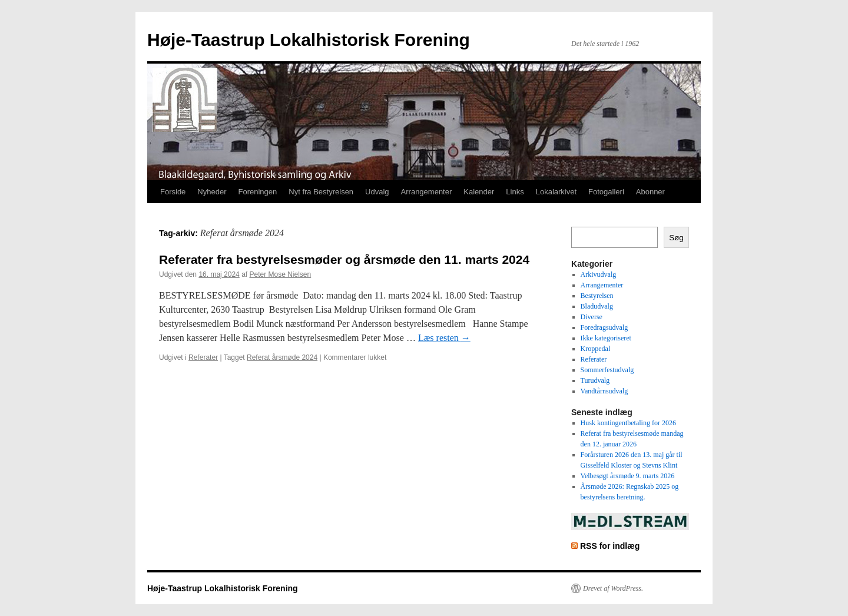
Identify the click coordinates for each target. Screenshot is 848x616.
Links (515, 192)
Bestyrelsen (597, 296)
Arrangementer (427, 192)
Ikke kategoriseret (606, 338)
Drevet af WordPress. (613, 588)
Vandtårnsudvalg (604, 391)
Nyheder (212, 192)
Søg (676, 238)
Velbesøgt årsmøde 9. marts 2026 (628, 476)
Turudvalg (595, 380)
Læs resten (444, 338)
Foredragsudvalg (604, 327)
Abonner (650, 192)
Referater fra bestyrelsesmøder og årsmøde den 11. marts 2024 (344, 259)
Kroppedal (596, 349)
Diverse (592, 317)
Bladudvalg (597, 306)
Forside (173, 192)
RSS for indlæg (610, 546)
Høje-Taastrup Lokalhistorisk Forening (309, 40)
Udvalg (377, 192)
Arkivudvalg (599, 274)
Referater (203, 357)
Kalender (479, 192)
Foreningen (258, 192)
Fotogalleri (606, 192)
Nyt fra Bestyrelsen (321, 192)
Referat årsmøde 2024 (282, 357)
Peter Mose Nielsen (280, 274)
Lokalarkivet (556, 192)
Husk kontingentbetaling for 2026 (628, 423)
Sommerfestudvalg (607, 370)
